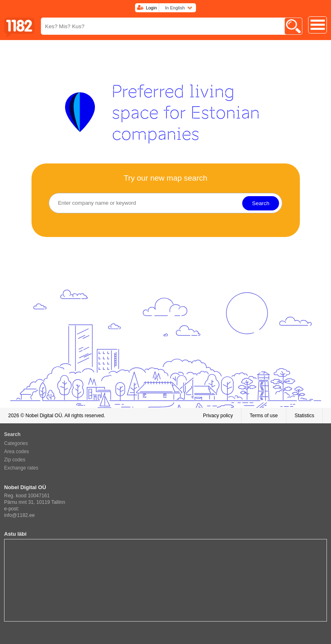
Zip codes (15, 460)
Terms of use (264, 416)
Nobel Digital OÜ (44, 416)
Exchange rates (21, 468)
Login (151, 8)
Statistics (304, 416)
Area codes (17, 452)
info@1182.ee (19, 515)
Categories (16, 443)
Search (261, 203)
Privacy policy (218, 416)
